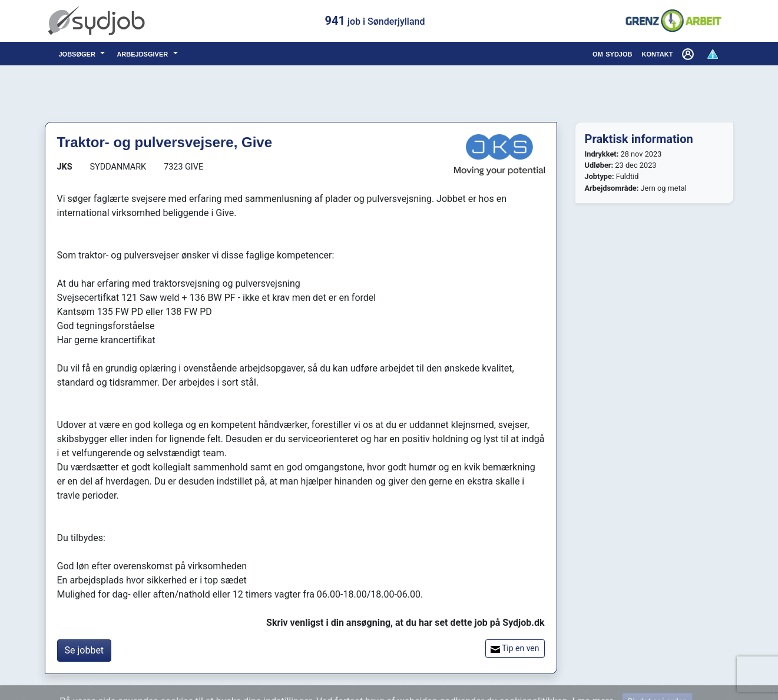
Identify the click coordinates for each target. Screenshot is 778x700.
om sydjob (612, 53)
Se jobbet (85, 650)
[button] (689, 54)
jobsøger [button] (79, 53)
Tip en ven (515, 648)
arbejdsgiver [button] (143, 53)
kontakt (657, 53)
